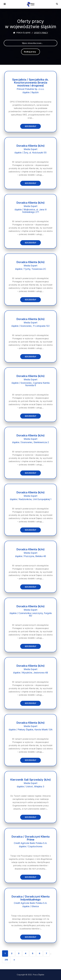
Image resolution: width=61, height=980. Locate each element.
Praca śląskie (22, 33)
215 (6, 960)
